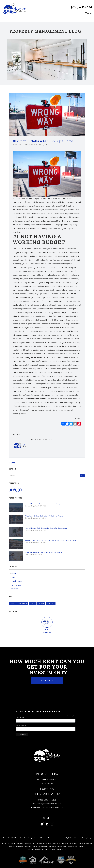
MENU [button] (89, 13)
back (12, 463)
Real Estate (51, 603)
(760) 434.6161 (82, 7)
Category (14, 577)
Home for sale (16, 585)
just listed (14, 589)
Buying (13, 573)
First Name (20, 718)
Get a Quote (47, 681)
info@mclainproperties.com (50, 804)
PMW (70, 838)
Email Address (22, 726)
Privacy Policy (87, 838)
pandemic (41, 603)
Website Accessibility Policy (56, 849)
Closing (32, 603)
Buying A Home (22, 603)
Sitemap (77, 838)
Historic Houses (17, 581)
